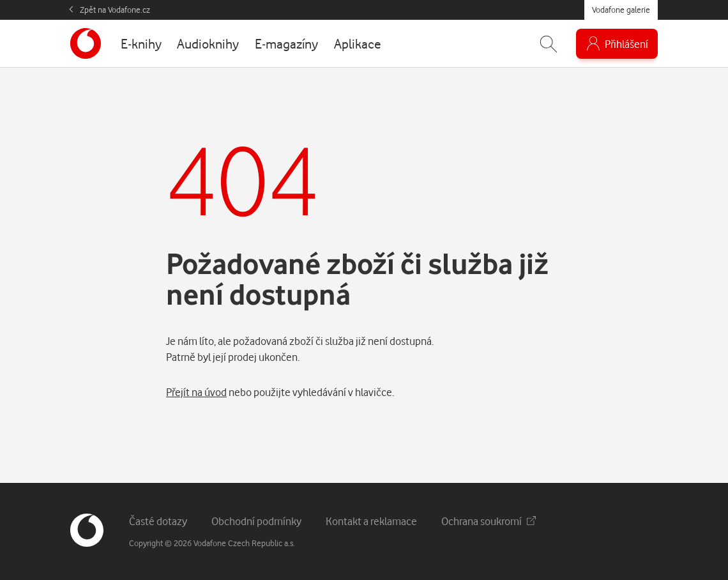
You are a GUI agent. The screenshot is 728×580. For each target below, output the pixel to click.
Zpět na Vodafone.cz (115, 10)
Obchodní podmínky (256, 521)
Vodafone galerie (621, 10)
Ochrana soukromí (489, 521)
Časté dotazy (158, 521)
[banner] (86, 43)
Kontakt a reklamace (371, 521)
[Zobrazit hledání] (549, 44)
